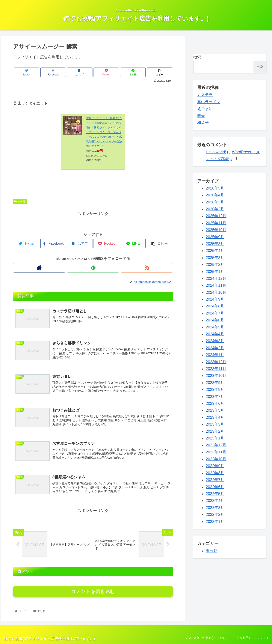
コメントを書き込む (93, 591)
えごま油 (205, 109)
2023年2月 (215, 431)
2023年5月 (215, 410)
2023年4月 (215, 417)
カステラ (205, 95)
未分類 (20, 202)
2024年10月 (216, 292)
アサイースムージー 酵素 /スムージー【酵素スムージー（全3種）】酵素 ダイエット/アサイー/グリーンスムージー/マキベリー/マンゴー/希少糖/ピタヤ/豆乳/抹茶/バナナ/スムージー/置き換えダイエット (104, 132)
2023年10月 (216, 376)
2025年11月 (216, 223)
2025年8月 (215, 244)
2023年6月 (215, 403)
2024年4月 (215, 334)
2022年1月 (215, 522)
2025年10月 (216, 230)
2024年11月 (216, 285)
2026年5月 (215, 188)
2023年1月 (215, 438)
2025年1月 (215, 272)
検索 (197, 57)
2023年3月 (215, 424)
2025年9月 (215, 237)
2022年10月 (216, 459)
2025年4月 (215, 251)
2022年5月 (215, 494)
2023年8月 (215, 390)
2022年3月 (215, 508)
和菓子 (203, 123)
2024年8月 (215, 306)
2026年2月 (215, 209)
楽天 (201, 116)
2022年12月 (216, 445)
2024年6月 (215, 320)
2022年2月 (215, 515)
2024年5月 (215, 327)
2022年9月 (215, 466)
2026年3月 (215, 202)
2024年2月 (215, 348)
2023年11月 (216, 369)
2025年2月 (215, 265)
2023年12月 (216, 362)
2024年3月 (215, 341)
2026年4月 (215, 195)
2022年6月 (215, 487)
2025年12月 (216, 216)
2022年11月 (216, 452)
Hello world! (216, 152)
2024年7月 (215, 313)
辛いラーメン (209, 102)
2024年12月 (216, 278)
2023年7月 (215, 397)
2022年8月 (215, 473)
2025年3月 (215, 258)
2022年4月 (215, 501)
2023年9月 (215, 383)
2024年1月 (215, 355)
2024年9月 (215, 299)
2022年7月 (215, 480)
